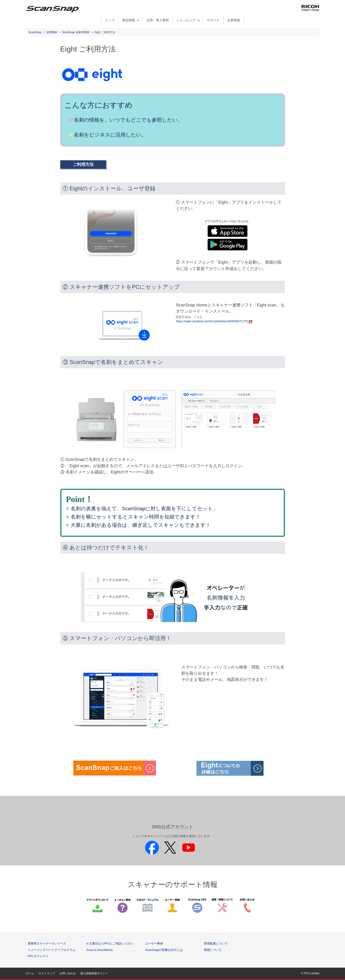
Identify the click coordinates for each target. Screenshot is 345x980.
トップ (110, 20)
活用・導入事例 (157, 20)
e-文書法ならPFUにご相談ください (110, 943)
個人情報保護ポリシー (94, 973)
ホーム (30, 973)
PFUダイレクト (38, 956)
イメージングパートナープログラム (52, 950)
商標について (213, 950)
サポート (213, 20)
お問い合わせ (68, 973)
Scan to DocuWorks (100, 950)
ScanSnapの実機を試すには (164, 950)
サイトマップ (47, 973)
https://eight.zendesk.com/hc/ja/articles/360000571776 (214, 321)
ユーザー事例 (154, 943)
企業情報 (234, 20)
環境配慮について (216, 943)
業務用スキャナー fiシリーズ (47, 943)
